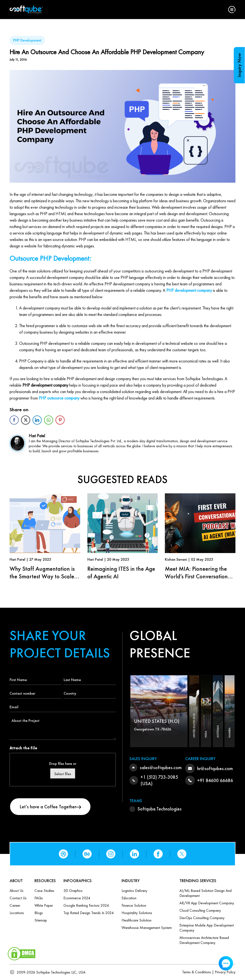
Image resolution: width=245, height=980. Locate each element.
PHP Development (27, 40)
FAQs (39, 898)
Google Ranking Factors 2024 (86, 905)
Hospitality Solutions (137, 913)
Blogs (39, 913)
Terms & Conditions (197, 972)
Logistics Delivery (134, 891)
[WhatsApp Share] (49, 420)
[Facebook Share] (14, 420)
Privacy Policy (225, 972)
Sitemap (41, 920)
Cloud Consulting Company (200, 910)
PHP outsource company (59, 398)
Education (129, 898)
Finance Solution (134, 905)
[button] (232, 10)
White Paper (44, 905)
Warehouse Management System (147, 928)
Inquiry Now (239, 65)
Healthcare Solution (136, 920)
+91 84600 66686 (215, 780)
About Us (17, 891)
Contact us (18, 898)
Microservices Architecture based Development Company (204, 940)
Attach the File (23, 748)
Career (15, 905)
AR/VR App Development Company (207, 903)
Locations (17, 913)
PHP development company (189, 290)
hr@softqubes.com (215, 768)
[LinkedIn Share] (37, 420)
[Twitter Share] (26, 420)
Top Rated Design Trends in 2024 (89, 913)
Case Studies (44, 891)
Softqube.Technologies (160, 809)
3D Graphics (73, 891)
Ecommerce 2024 (77, 898)
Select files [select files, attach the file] (63, 774)
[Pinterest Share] (60, 420)
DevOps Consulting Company (202, 918)
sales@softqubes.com (161, 767)
